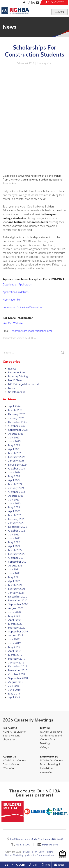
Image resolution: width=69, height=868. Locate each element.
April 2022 (14, 546)
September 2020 (18, 604)
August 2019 (16, 635)
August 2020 (16, 608)
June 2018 (14, 690)
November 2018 (18, 670)
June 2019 (14, 643)
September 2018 (18, 678)
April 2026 (14, 406)
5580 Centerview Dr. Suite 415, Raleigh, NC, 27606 (37, 839)
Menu (60, 12)
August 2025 (16, 434)
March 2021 (15, 585)
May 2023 (14, 507)
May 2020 (14, 616)
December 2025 (18, 422)
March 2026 (15, 410)
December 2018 (18, 666)
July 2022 (14, 535)
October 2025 (17, 426)
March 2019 (15, 655)
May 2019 (14, 647)
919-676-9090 (56, 2)
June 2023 (14, 503)
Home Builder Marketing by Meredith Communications (30, 853)
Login (42, 852)
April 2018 (14, 697)
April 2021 (14, 581)
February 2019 (17, 659)
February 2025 (17, 457)
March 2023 (15, 515)
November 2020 (18, 600)
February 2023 (17, 519)
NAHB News (15, 380)
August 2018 (16, 682)
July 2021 (14, 569)
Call (33, 865)
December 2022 (18, 527)
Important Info (17, 372)
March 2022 (15, 550)
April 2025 (14, 449)
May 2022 (14, 542)
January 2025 (16, 461)
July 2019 (14, 639)
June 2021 (14, 573)
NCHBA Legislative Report (24, 384)
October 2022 (17, 531)
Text (46, 865)
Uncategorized (45, 63)
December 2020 (18, 597)
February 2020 (17, 628)
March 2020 (15, 624)
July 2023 (14, 500)
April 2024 (14, 480)
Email (59, 865)
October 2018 (17, 674)
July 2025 (14, 438)
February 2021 (17, 589)
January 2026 (16, 418)
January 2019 (16, 663)
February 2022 (17, 554)
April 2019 (14, 651)
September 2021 (18, 562)
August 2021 (16, 566)
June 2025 (14, 441)
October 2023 (17, 492)
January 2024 (16, 488)
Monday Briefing (18, 376)
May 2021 (14, 577)
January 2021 (16, 593)
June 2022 (14, 538)
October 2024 (17, 469)
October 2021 (17, 558)
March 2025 (15, 453)
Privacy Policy (30, 852)
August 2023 (16, 496)
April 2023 (14, 511)
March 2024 (15, 484)
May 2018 (14, 694)
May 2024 (14, 476)
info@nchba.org (50, 845)
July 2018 (14, 686)
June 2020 (14, 612)
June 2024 (14, 472)
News (11, 388)
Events (12, 369)
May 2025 (14, 445)
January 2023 (16, 523)
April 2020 (14, 620)
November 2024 (18, 465)
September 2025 (18, 430)
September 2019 (18, 632)
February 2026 (17, 414)
